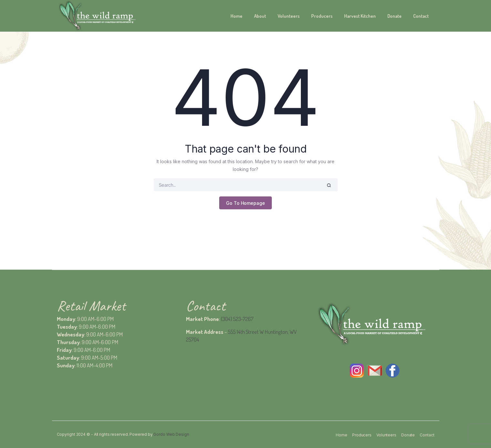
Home (236, 16)
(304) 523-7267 (237, 319)
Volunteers (289, 16)
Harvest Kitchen (360, 16)
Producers (322, 16)
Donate (394, 16)
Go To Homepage (245, 203)
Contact (421, 16)
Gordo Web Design (171, 434)
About (260, 16)
